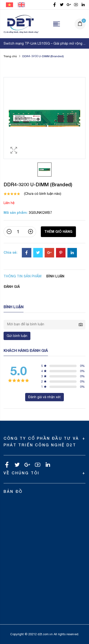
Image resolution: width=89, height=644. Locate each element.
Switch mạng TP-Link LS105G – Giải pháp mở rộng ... (44, 43)
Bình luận (55, 276)
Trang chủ (10, 56)
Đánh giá (12, 287)
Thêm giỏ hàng (58, 231)
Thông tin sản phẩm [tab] (23, 276)
